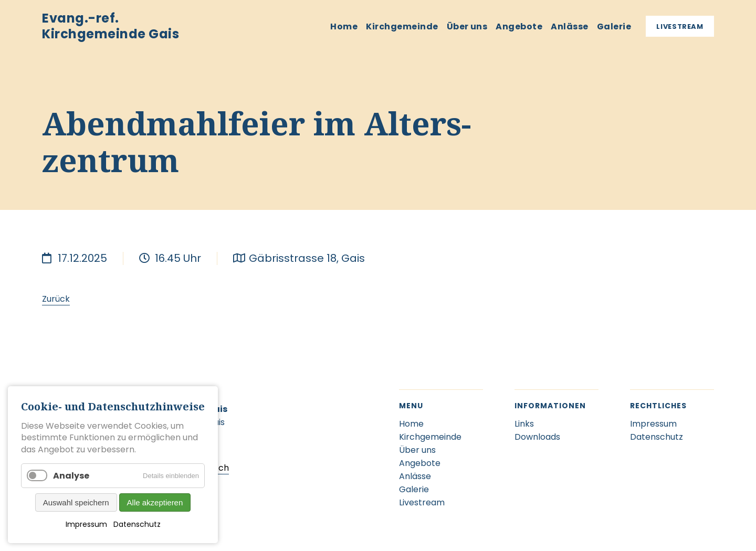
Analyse (71, 476)
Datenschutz (137, 524)
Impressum (86, 524)
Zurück (56, 299)
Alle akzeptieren (155, 502)
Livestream (680, 27)
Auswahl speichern (76, 502)
